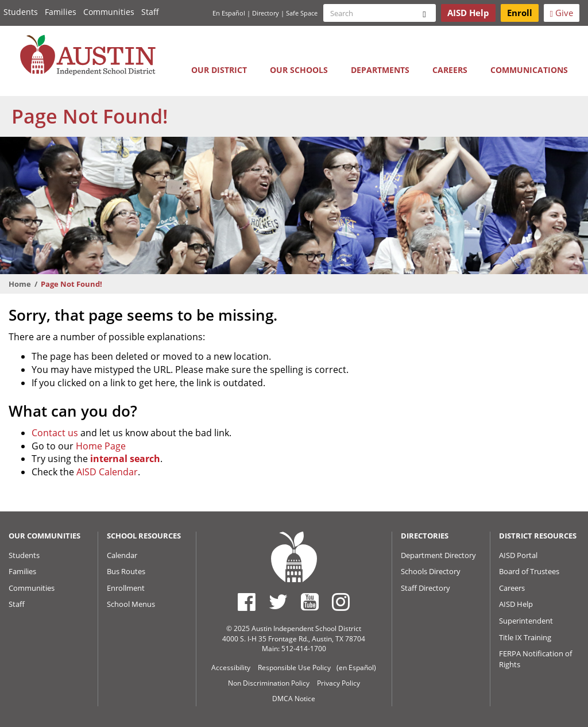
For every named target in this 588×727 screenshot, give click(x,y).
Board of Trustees (529, 571)
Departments (380, 70)
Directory (266, 13)
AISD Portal (518, 555)
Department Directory (438, 555)
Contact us (55, 433)
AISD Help (516, 604)
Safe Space (302, 13)
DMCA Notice (294, 699)
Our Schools (299, 70)
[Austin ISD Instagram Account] (341, 602)
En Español (229, 13)
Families (61, 12)
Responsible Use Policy (294, 668)
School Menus (131, 604)
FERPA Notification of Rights (535, 659)
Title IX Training (525, 637)
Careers (450, 70)
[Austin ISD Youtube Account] (310, 602)
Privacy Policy (339, 683)
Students (21, 12)
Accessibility (231, 668)
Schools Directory (431, 571)
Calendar (122, 555)
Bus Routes (126, 571)
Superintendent (526, 621)
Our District (219, 70)
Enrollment (126, 588)
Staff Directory (425, 588)
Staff (150, 12)
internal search (125, 459)
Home (20, 284)
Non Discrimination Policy (269, 683)
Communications (529, 70)
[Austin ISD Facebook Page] (247, 602)
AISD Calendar (107, 472)
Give (562, 13)
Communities (109, 12)
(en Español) (356, 668)
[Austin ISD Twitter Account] (278, 602)
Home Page (101, 446)
